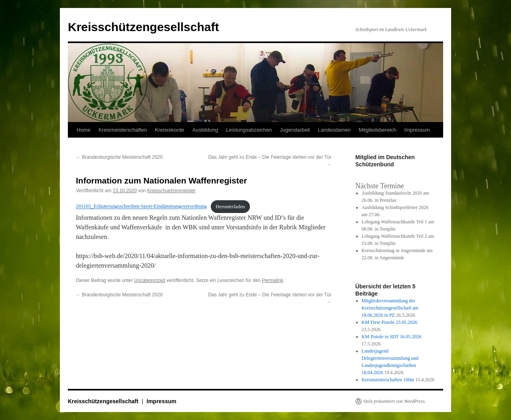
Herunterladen (230, 207)
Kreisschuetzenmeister (171, 191)
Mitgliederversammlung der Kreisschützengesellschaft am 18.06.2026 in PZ (390, 308)
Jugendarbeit (295, 130)
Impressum (417, 130)
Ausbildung (205, 130)
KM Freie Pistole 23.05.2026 (390, 322)
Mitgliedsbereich (378, 130)
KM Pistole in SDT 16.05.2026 (392, 337)
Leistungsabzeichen (249, 130)
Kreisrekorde (170, 130)
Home (84, 130)
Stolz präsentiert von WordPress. (395, 401)
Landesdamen (334, 130)
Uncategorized (150, 280)
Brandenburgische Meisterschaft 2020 (119, 157)
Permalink (272, 280)
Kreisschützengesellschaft (143, 27)
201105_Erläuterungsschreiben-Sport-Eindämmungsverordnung (141, 207)
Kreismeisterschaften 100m (388, 380)
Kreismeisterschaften (123, 130)
